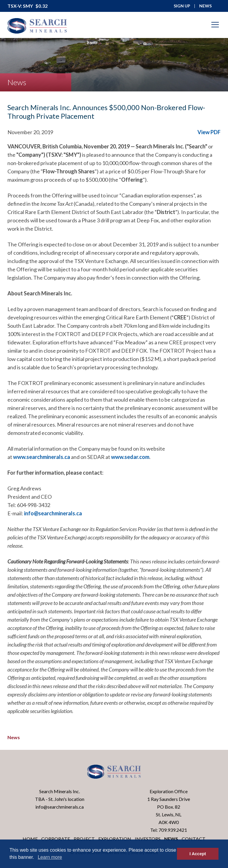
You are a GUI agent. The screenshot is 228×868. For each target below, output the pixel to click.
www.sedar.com (130, 457)
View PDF (209, 132)
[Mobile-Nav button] (215, 25)
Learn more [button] (50, 857)
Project (84, 839)
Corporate (56, 839)
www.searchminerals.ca (42, 457)
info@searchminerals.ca (53, 513)
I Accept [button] (198, 854)
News (14, 737)
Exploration (115, 839)
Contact (194, 839)
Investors (148, 839)
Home (30, 839)
